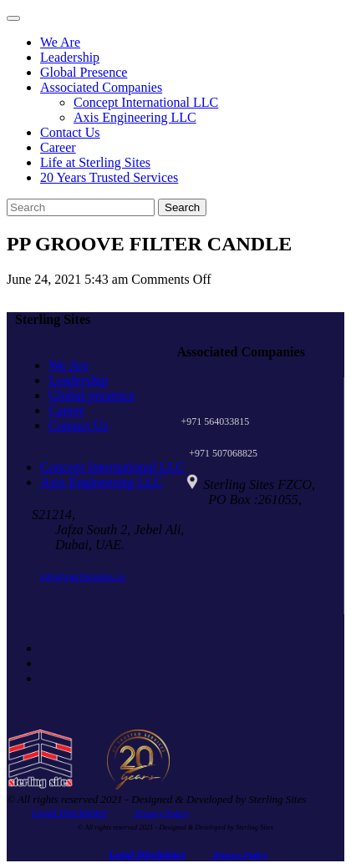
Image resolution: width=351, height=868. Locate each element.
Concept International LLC (146, 102)
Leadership (70, 57)
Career (58, 147)
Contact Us (70, 132)
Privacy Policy (161, 813)
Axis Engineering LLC (135, 117)
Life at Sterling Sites (95, 162)
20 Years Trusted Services (109, 177)
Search (182, 207)
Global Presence (84, 72)
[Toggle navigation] (13, 18)
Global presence (92, 395)
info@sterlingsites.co (83, 577)
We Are (60, 42)
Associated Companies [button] (101, 87)
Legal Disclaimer (70, 812)
